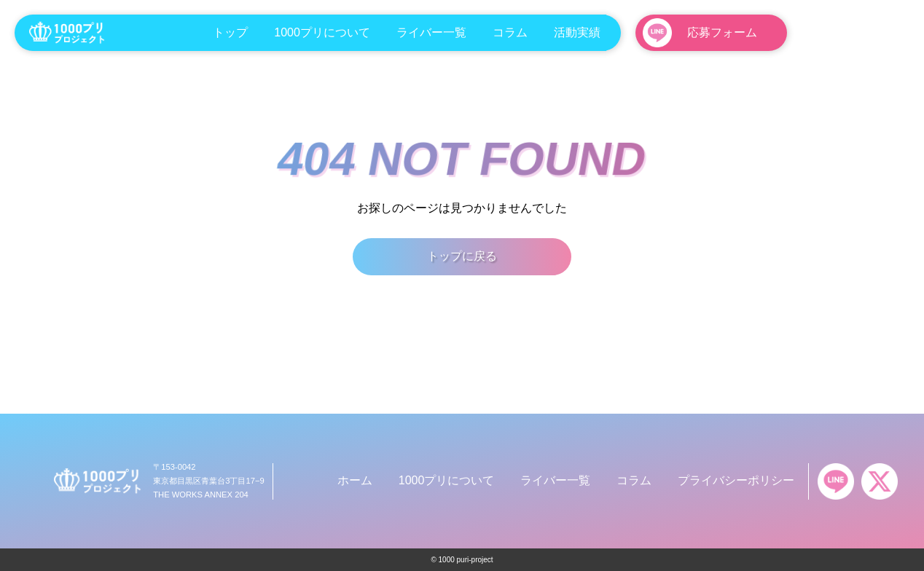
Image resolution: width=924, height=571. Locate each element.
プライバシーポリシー (736, 480)
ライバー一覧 (431, 32)
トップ (230, 32)
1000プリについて (322, 32)
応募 (722, 32)
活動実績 (577, 32)
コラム (510, 32)
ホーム (355, 480)
